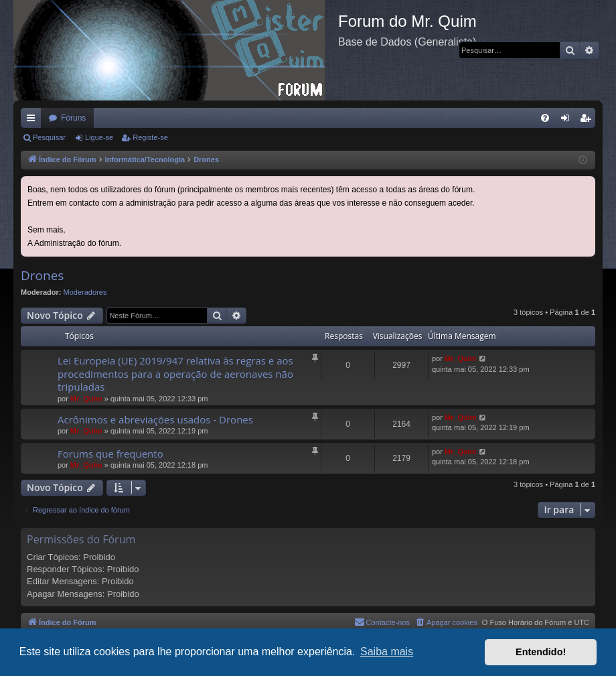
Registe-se (150, 137)
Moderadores (85, 292)
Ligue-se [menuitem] (568, 121)
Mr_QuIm (86, 399)
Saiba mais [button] (387, 652)
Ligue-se (99, 137)
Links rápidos (33, 121)
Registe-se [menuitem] (588, 121)
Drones (42, 275)
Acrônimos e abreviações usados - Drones (155, 419)
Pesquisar (49, 137)
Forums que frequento (110, 454)
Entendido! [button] (541, 652)
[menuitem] (545, 118)
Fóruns (73, 118)
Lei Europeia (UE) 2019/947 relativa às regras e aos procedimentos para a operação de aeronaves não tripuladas (175, 374)
